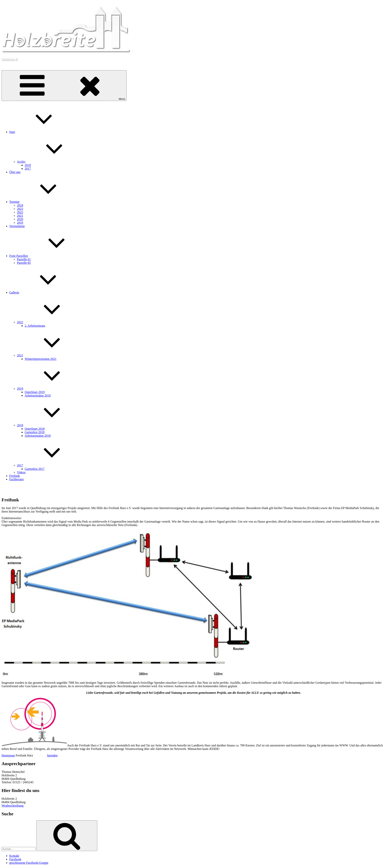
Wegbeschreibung (13, 806)
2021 (20, 216)
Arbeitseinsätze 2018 (38, 436)
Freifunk (15, 476)
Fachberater (17, 479)
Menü (64, 86)
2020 (20, 219)
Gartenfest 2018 (35, 432)
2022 (20, 212)
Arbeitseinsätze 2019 (38, 396)
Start (41, 132)
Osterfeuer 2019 (35, 392)
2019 (20, 223)
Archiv (50, 162)
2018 (28, 165)
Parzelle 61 (24, 259)
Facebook (15, 859)
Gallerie (43, 292)
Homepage (8, 755)
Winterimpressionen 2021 (41, 359)
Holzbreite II (9, 59)
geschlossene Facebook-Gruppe (29, 863)
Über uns (15, 172)
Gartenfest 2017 (35, 469)
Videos (21, 472)
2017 (28, 169)
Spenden (52, 755)
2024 (20, 205)
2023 (20, 209)
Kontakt (14, 856)
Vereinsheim (17, 226)
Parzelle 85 (24, 263)
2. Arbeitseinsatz (35, 326)
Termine (43, 202)
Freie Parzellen (47, 256)
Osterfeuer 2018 (35, 429)
